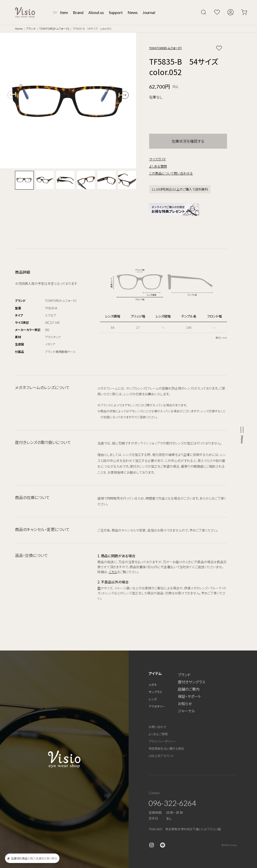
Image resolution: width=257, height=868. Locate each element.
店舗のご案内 (189, 689)
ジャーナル (186, 711)
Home (19, 28)
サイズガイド (158, 159)
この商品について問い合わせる (171, 173)
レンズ (153, 699)
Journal (149, 12)
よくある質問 (158, 166)
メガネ (153, 685)
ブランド (31, 28)
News (133, 12)
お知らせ (185, 704)
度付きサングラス (192, 682)
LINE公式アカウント (161, 756)
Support (116, 12)
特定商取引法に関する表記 (166, 748)
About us (96, 12)
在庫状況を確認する (188, 141)
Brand (78, 12)
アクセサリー (157, 706)
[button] (125, 95)
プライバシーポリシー (162, 741)
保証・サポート (189, 696)
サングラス (155, 692)
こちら (113, 572)
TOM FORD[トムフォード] (54, 28)
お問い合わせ (157, 727)
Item (64, 12)
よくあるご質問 (158, 734)
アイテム (155, 673)
